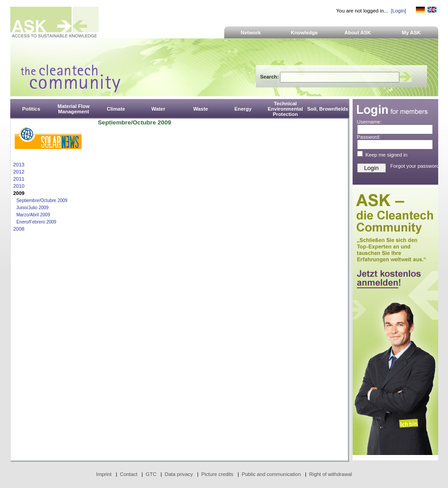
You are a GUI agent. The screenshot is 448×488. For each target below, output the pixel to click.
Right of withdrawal (331, 474)
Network (251, 33)
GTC (151, 474)
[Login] (399, 11)
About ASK (358, 33)
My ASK (411, 33)
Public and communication (271, 474)
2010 (19, 186)
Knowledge (304, 33)
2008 (19, 229)
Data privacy (179, 474)
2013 (19, 165)
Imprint (104, 474)
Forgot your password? (416, 166)
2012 (19, 172)
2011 (19, 179)
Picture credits (217, 474)
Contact (129, 474)
